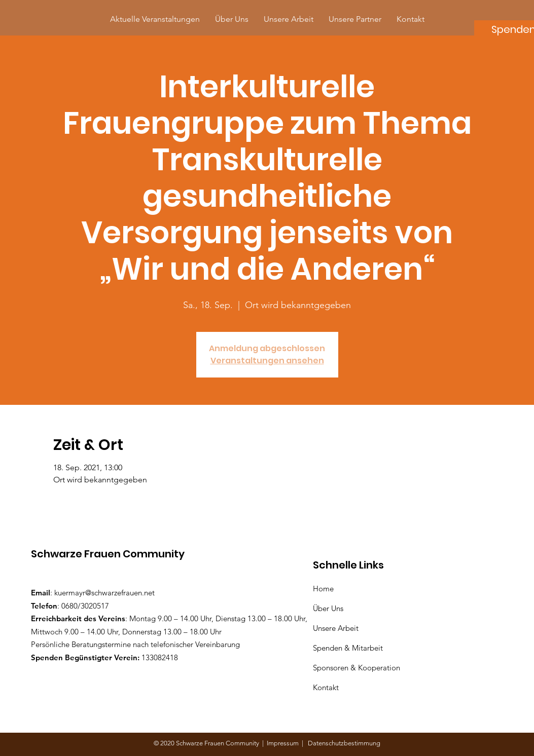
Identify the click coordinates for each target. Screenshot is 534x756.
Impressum (284, 743)
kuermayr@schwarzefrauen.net (104, 593)
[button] (355, 19)
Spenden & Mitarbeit (348, 648)
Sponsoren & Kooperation (358, 668)
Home (325, 589)
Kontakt (326, 687)
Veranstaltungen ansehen (267, 361)
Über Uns (329, 608)
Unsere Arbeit (337, 628)
